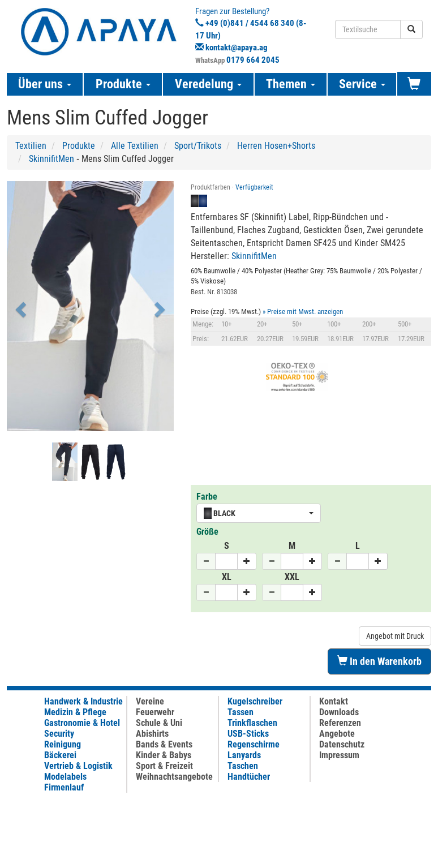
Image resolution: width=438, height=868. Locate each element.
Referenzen (340, 723)
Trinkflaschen (252, 723)
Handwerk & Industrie (83, 701)
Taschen (243, 766)
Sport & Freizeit (164, 766)
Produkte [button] (123, 84)
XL (227, 577)
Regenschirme (254, 744)
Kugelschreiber (255, 701)
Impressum (339, 755)
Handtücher (249, 777)
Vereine (150, 701)
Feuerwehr (155, 712)
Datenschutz (342, 744)
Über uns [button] (45, 84)
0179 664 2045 (253, 60)
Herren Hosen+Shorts (276, 146)
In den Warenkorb (379, 661)
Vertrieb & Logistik (78, 766)
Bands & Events (164, 744)
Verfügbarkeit (254, 187)
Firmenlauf (64, 787)
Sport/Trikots (198, 146)
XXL (292, 577)
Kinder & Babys (164, 755)
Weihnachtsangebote (174, 777)
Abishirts (152, 734)
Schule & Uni (159, 723)
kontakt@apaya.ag (237, 48)
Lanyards (244, 755)
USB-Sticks (248, 734)
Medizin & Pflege (75, 712)
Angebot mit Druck (395, 636)
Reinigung (63, 744)
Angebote (337, 734)
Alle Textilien (135, 146)
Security (59, 734)
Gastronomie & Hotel (82, 723)
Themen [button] (291, 84)
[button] (19, 306)
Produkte (79, 146)
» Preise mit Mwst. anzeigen (303, 311)
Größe (207, 532)
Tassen (241, 712)
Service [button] (362, 84)
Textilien (31, 146)
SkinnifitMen (51, 159)
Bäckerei (60, 755)
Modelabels (65, 777)
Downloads (339, 712)
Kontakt (334, 701)
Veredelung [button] (208, 84)
